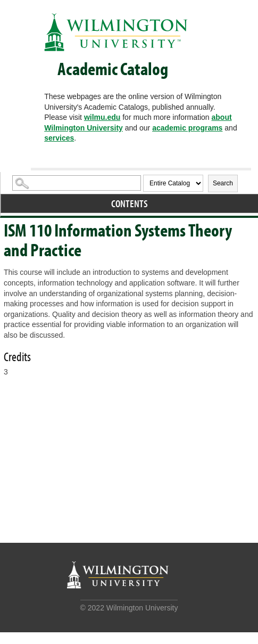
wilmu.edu (102, 117)
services (59, 138)
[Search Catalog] (77, 183)
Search (223, 183)
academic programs (187, 128)
